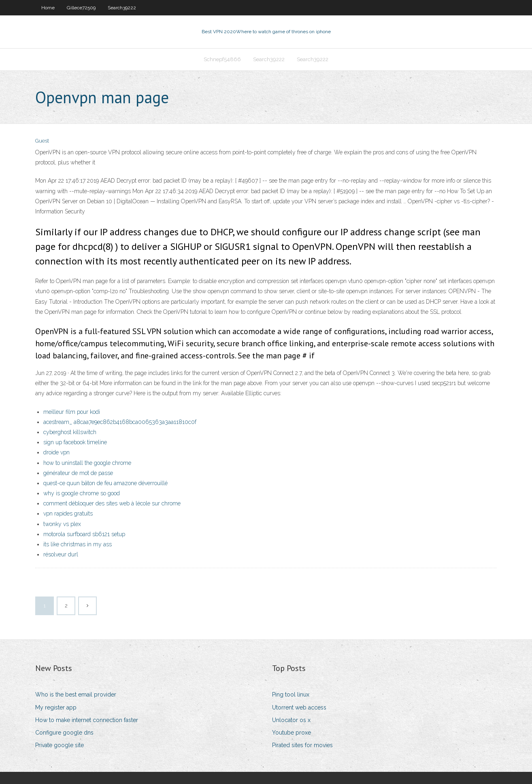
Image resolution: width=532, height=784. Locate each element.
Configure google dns (64, 733)
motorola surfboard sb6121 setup (84, 534)
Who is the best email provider (76, 695)
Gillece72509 (81, 8)
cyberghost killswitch (70, 432)
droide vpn (56, 452)
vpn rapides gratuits (68, 513)
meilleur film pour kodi (72, 412)
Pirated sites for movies (302, 745)
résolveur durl (61, 554)
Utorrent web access (299, 707)
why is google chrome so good (82, 493)
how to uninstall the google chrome (87, 463)
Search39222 (122, 8)
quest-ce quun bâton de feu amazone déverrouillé (105, 483)
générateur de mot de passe (78, 473)
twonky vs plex (62, 524)
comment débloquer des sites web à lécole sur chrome (112, 503)
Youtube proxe (292, 733)
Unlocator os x (291, 720)
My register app (56, 707)
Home (48, 8)
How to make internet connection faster (87, 720)
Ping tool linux (291, 695)
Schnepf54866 (222, 59)
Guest (42, 141)
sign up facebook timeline (75, 442)
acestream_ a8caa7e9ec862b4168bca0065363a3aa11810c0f (120, 422)
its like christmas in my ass (78, 544)
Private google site (60, 745)
